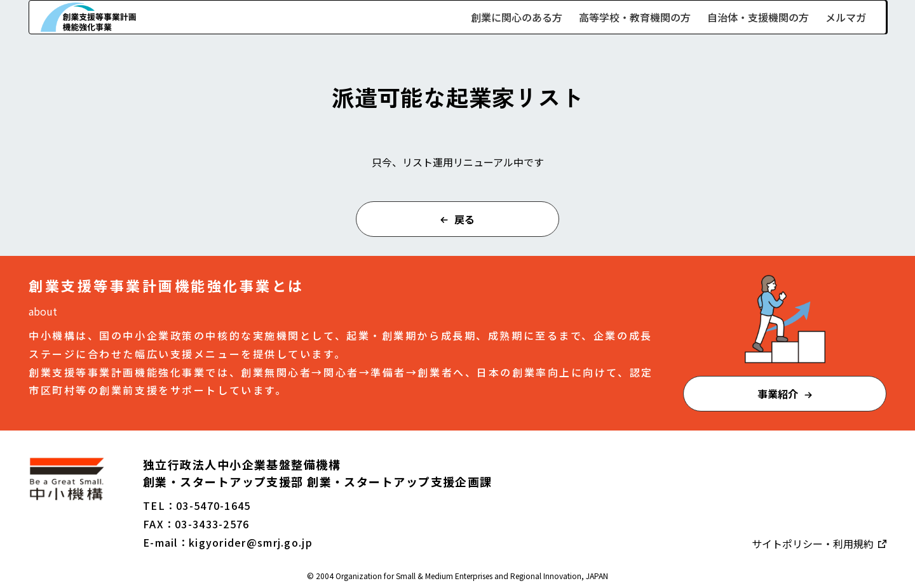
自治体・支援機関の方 (758, 17)
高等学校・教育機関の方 (635, 17)
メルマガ (846, 17)
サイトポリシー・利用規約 (814, 544)
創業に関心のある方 (517, 17)
